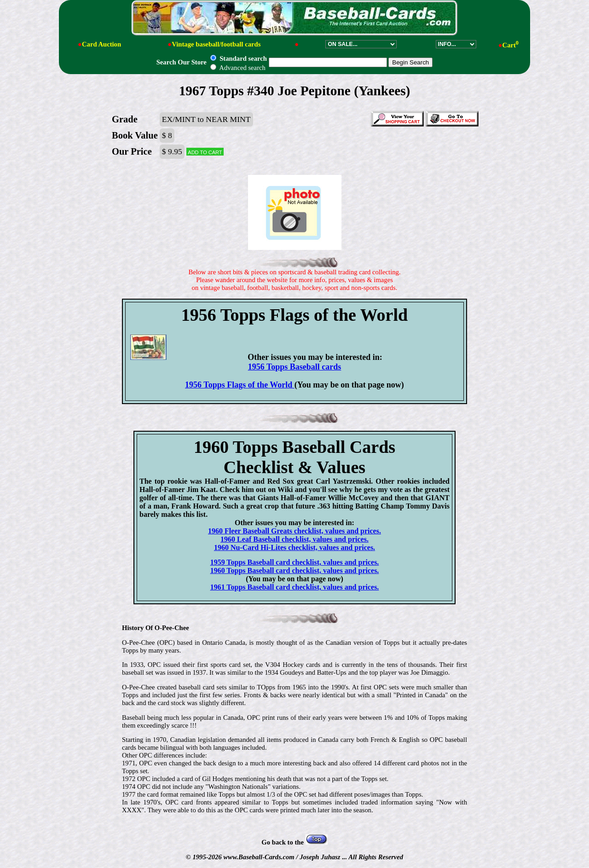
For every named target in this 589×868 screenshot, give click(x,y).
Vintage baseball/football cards (216, 44)
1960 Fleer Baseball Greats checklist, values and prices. (294, 531)
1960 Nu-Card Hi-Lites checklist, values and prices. (294, 547)
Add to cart (205, 152)
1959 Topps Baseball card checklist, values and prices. (295, 562)
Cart (511, 45)
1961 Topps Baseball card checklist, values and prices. (295, 587)
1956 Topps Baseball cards (295, 367)
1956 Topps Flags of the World (240, 385)
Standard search (238, 58)
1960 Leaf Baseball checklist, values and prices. (294, 539)
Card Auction (101, 44)
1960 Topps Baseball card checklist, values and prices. (295, 570)
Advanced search (238, 68)
